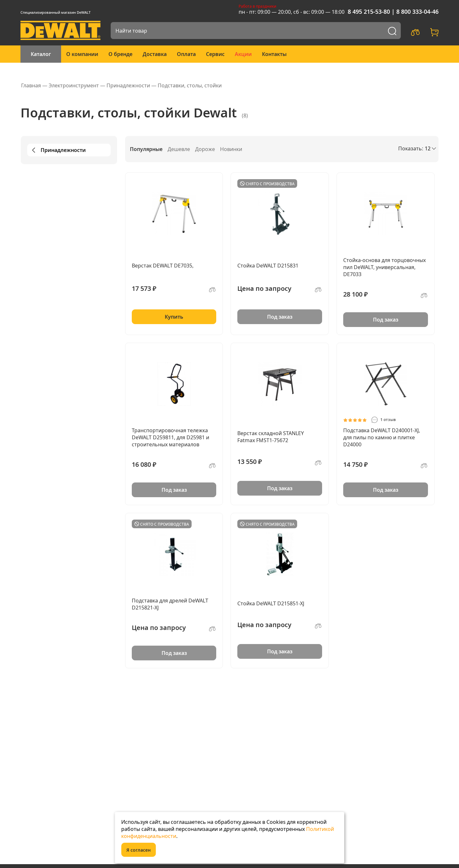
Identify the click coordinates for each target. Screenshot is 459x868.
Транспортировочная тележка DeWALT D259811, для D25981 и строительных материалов (170, 437)
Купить (174, 317)
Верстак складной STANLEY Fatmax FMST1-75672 (271, 437)
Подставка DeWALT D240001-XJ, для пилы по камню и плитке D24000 (382, 437)
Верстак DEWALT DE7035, (163, 266)
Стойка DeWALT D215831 (268, 266)
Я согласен (138, 850)
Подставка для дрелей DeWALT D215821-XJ (170, 604)
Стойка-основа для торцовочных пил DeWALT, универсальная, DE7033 (384, 267)
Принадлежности (58, 150)
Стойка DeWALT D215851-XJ (271, 603)
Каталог (41, 54)
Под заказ (280, 317)
